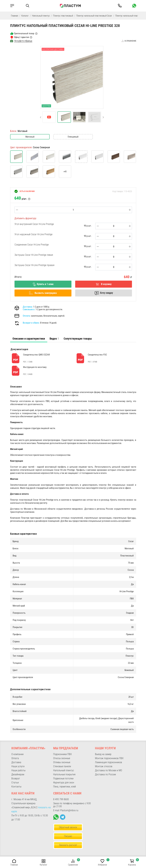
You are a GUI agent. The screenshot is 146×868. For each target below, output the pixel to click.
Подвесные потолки (63, 778)
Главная (15, 16)
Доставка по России (105, 774)
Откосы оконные (62, 758)
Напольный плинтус (41, 16)
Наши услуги (18, 766)
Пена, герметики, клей (64, 787)
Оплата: (27, 316)
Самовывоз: (29, 309)
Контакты (16, 787)
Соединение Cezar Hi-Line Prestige (32, 245)
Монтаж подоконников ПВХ (109, 758)
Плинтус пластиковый (63, 16)
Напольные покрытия (64, 774)
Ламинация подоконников (108, 762)
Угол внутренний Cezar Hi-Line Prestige (34, 224)
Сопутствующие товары (78, 339)
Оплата (15, 758)
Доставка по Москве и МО (108, 770)
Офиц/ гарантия (21, 37)
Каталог (25, 16)
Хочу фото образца (23, 41)
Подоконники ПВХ (62, 754)
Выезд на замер (103, 754)
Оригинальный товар (24, 33)
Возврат (16, 778)
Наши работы (18, 770)
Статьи (15, 783)
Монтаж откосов (104, 766)
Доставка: (28, 307)
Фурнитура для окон (64, 783)
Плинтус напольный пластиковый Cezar (94, 16)
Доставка (16, 762)
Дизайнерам (18, 774)
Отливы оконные (62, 762)
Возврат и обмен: (31, 323)
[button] (41, 117)
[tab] (29, 339)
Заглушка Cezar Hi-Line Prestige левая (34, 255)
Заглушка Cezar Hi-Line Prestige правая (34, 265)
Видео (54, 339)
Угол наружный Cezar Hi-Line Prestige (33, 234)
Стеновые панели (62, 766)
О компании (17, 754)
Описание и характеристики (29, 339)
